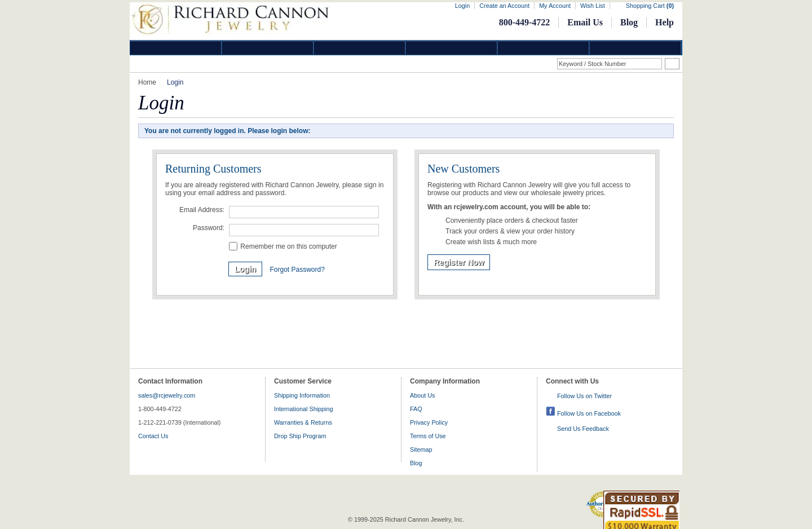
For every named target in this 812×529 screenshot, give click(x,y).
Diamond (176, 48)
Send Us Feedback (583, 429)
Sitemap (421, 449)
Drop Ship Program (300, 436)
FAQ (416, 409)
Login (462, 6)
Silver (360, 48)
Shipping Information (302, 395)
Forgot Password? (297, 270)
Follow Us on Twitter (584, 396)
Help (665, 22)
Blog (629, 22)
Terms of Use (428, 436)
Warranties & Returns (303, 422)
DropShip (636, 48)
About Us (422, 395)
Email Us (585, 22)
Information (544, 48)
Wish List (593, 6)
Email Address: (202, 210)
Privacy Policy (429, 422)
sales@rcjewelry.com (167, 395)
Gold (268, 48)
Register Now (459, 262)
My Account (555, 6)
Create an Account (504, 6)
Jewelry (452, 48)
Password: (209, 228)
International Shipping (303, 409)
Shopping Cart (650, 6)
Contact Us (153, 436)
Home (147, 82)
